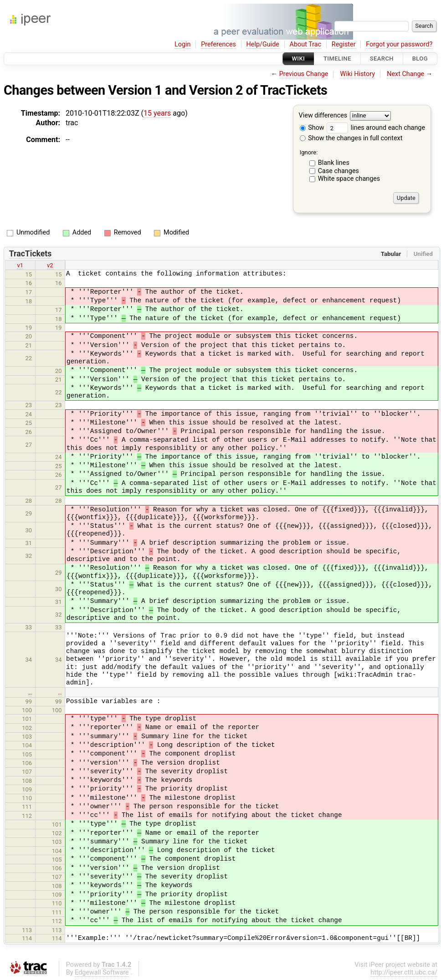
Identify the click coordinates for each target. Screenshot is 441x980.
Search (382, 59)
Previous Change (304, 74)
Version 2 (216, 90)
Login (183, 44)
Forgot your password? (399, 44)
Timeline (337, 59)
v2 (50, 265)
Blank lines (334, 163)
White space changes (349, 179)
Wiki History (358, 74)
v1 (20, 265)
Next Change (405, 74)
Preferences (218, 44)
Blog (420, 59)
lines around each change (376, 128)
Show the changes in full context (351, 138)
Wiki (299, 59)
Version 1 (135, 90)
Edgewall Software (102, 972)
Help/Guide (263, 44)
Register (344, 44)
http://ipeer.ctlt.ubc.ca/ (404, 972)
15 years (157, 113)
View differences (323, 116)
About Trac (306, 44)
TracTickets (294, 90)
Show (312, 128)
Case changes (338, 171)
